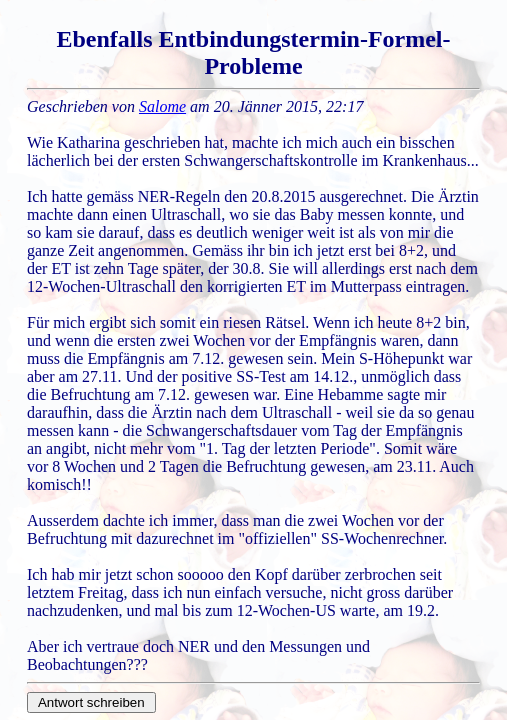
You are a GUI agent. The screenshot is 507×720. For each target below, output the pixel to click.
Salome (162, 106)
